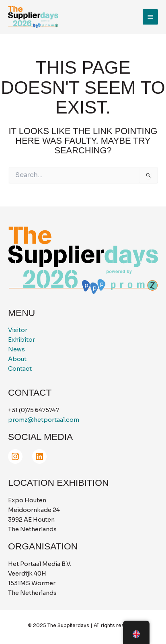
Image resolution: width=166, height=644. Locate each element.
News (16, 349)
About (17, 359)
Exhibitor (22, 340)
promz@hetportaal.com (44, 420)
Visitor (18, 330)
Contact (20, 369)
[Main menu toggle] (150, 17)
